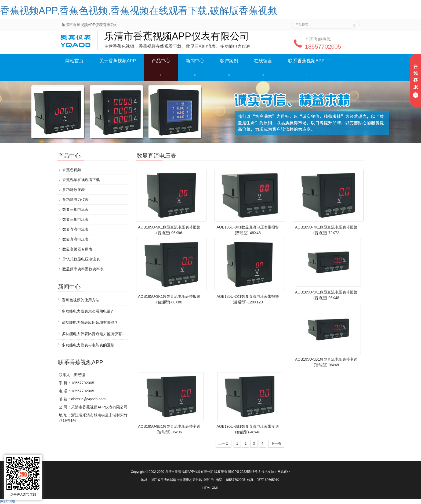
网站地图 (8, 501)
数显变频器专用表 (77, 249)
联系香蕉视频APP (306, 61)
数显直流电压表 (75, 239)
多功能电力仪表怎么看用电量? (87, 311)
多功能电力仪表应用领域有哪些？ (90, 322)
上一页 (224, 443)
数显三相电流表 (75, 209)
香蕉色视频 (72, 170)
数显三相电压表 (75, 219)
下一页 (276, 443)
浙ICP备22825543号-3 (244, 472)
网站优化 (284, 472)
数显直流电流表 (75, 229)
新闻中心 (195, 61)
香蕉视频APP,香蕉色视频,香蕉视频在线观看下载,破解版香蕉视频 (139, 11)
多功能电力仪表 (75, 200)
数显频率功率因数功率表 (83, 269)
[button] (118, 75)
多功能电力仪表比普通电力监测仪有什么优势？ (95, 334)
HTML (207, 488)
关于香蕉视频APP (118, 61)
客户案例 (229, 61)
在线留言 (263, 61)
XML (215, 488)
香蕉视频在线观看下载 (81, 180)
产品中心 (161, 61)
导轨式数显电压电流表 (81, 259)
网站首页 (74, 61)
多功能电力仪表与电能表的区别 (88, 345)
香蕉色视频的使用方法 (81, 300)
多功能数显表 (74, 190)
